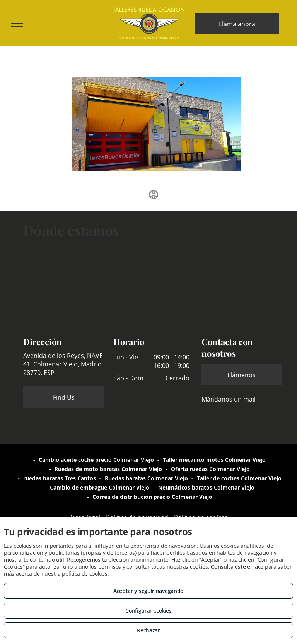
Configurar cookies (148, 611)
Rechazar (148, 630)
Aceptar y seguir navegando (148, 591)
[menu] (17, 23)
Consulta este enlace (237, 567)
